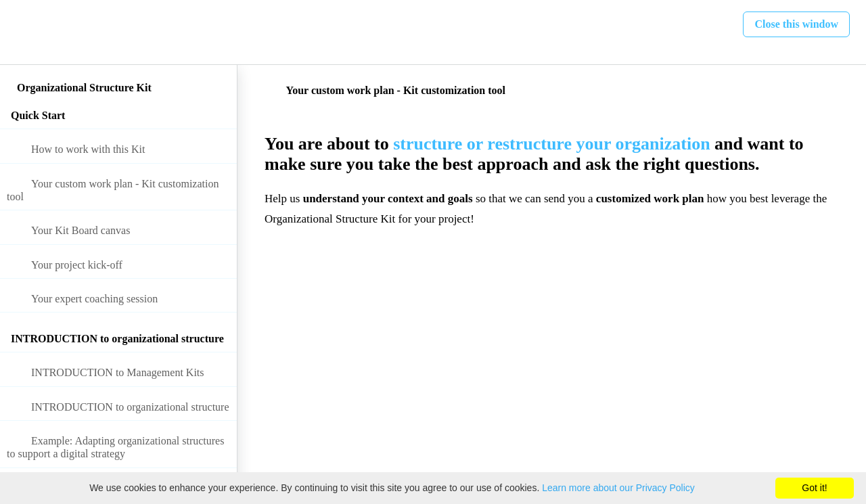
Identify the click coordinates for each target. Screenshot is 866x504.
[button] (25, 32)
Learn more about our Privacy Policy (618, 488)
